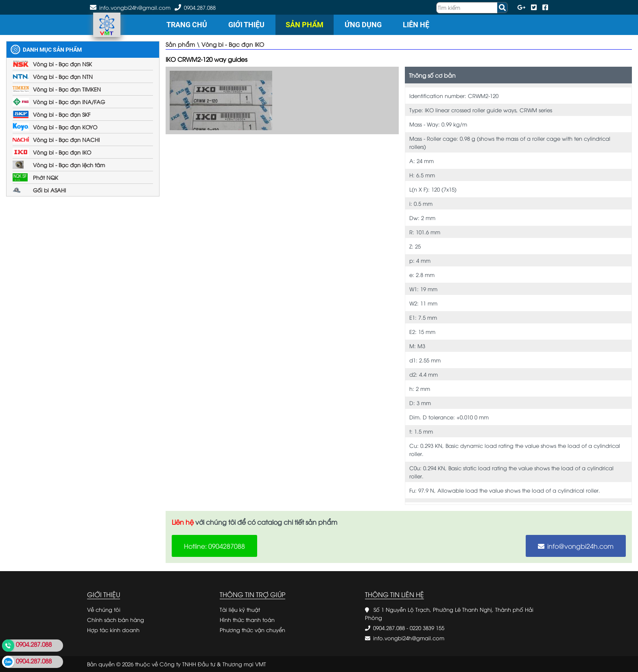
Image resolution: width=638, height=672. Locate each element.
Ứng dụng (363, 25)
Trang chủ (187, 25)
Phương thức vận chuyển (252, 630)
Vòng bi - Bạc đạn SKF (62, 114)
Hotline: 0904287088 (214, 546)
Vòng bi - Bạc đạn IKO (62, 152)
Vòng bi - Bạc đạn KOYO (65, 127)
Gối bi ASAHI (49, 190)
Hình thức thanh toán (247, 620)
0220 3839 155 (427, 628)
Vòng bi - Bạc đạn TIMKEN (67, 89)
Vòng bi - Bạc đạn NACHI (66, 140)
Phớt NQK (46, 177)
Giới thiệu (246, 25)
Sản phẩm (305, 25)
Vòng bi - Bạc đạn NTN (63, 76)
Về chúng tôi (104, 609)
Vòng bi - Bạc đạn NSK (62, 64)
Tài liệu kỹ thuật (240, 609)
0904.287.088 (200, 7)
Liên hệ (416, 25)
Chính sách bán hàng (116, 620)
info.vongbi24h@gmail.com (409, 638)
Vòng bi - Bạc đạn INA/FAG (69, 102)
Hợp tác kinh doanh (113, 630)
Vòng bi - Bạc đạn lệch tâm (69, 165)
